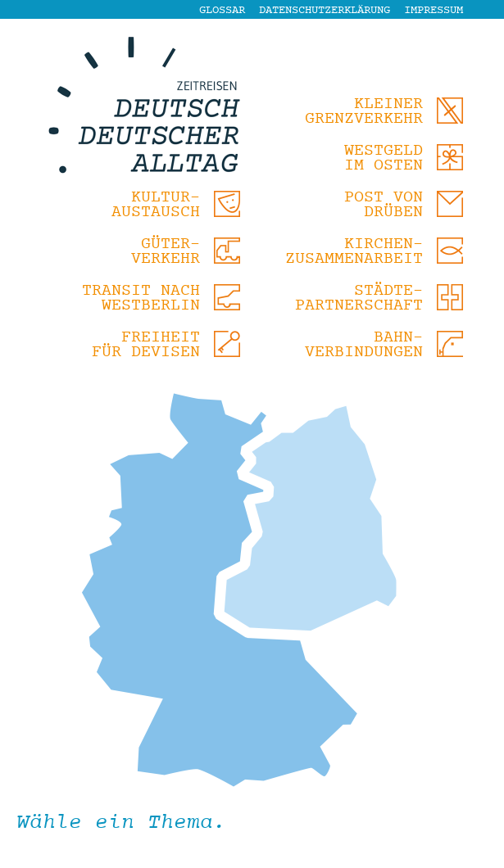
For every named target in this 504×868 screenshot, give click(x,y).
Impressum (434, 11)
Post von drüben (384, 205)
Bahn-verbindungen (364, 345)
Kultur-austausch (156, 205)
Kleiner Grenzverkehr (364, 112)
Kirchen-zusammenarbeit (354, 252)
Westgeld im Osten (384, 158)
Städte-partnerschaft (359, 298)
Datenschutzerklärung (325, 11)
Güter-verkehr (166, 252)
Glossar (222, 11)
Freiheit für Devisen (146, 345)
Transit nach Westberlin (141, 298)
